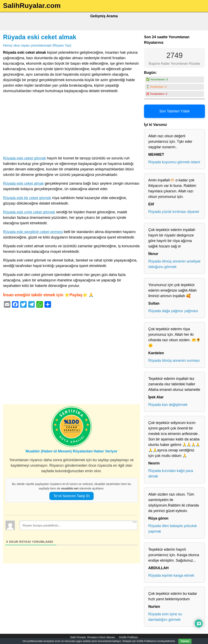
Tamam (185, 641)
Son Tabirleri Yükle (174, 111)
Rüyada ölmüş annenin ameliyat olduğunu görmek (174, 264)
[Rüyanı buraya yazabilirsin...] (78, 525)
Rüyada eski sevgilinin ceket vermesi (33, 232)
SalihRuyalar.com (32, 5)
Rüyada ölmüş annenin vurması (174, 361)
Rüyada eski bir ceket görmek (27, 198)
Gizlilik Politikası (128, 637)
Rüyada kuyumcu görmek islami (174, 162)
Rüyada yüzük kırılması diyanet (174, 212)
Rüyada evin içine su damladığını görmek (165, 617)
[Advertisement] (71, 125)
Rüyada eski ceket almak (40, 37)
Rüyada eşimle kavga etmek (171, 575)
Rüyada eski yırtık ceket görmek (29, 212)
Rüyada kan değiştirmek (168, 405)
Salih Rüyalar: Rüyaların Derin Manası (93, 637)
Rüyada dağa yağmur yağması (173, 311)
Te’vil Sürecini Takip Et (72, 496)
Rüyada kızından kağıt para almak (171, 473)
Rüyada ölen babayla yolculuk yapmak (173, 529)
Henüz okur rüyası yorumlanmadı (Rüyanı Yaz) (37, 45)
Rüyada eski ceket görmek (25, 158)
